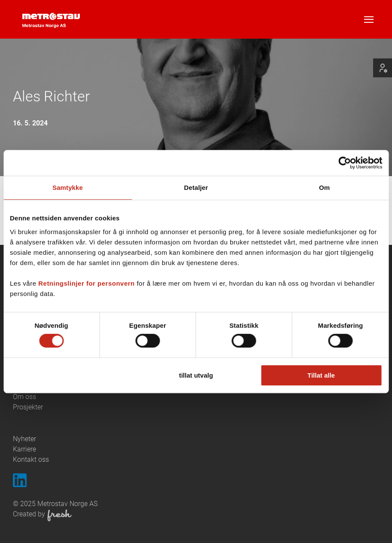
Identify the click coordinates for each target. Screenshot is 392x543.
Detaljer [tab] (196, 188)
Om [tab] (324, 188)
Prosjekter (28, 407)
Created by (42, 515)
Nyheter (24, 439)
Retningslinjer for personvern (87, 283)
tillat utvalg (196, 375)
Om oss (24, 397)
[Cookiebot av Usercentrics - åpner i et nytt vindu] (345, 163)
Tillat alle (321, 375)
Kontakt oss (31, 459)
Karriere (24, 449)
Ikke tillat (71, 375)
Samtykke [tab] (68, 188)
